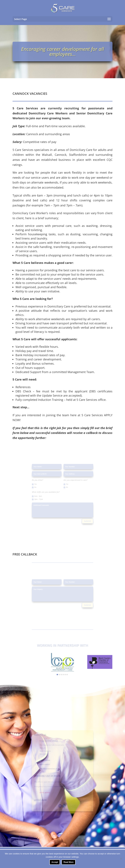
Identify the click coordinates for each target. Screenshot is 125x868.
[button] (57, 675)
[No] (121, 859)
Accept (55, 862)
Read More (68, 862)
